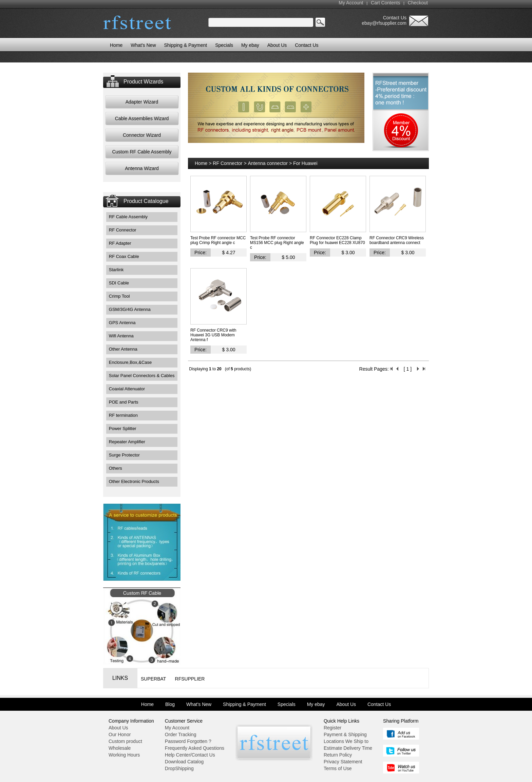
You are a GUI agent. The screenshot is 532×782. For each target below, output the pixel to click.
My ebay (250, 45)
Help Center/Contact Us (190, 755)
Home (201, 163)
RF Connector (123, 230)
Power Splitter (123, 429)
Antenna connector (268, 163)
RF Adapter (120, 243)
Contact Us (307, 45)
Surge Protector (124, 455)
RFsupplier (190, 679)
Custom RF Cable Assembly (142, 152)
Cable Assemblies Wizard (142, 118)
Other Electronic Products (134, 481)
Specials (224, 45)
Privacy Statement (343, 762)
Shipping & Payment (185, 45)
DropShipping (179, 768)
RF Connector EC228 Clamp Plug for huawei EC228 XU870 (337, 240)
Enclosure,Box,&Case (130, 362)
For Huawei (305, 163)
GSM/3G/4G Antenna (130, 309)
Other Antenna (123, 349)
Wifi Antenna (121, 336)
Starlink (116, 270)
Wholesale (120, 748)
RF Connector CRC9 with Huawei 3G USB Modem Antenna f (213, 335)
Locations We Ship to (346, 741)
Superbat (153, 679)
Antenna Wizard (142, 168)
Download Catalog (184, 762)
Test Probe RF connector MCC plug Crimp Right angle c (218, 240)
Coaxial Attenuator (127, 389)
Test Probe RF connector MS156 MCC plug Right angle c (277, 243)
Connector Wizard (142, 135)
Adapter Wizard (142, 102)
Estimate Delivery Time (348, 748)
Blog (170, 704)
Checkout (418, 3)
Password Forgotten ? (188, 741)
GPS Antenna (122, 323)
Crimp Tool (119, 296)
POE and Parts (124, 402)
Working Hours (124, 755)
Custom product (125, 741)
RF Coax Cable (124, 256)
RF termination (123, 415)
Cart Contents (385, 3)
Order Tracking (181, 734)
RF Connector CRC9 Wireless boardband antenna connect (397, 240)
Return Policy (338, 755)
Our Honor (120, 734)
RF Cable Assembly (128, 217)
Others (116, 468)
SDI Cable (119, 283)
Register (332, 728)
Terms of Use (338, 768)
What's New (143, 45)
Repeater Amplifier (127, 442)
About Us (277, 45)
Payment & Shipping (345, 734)
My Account (351, 3)
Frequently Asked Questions (195, 748)
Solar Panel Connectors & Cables (142, 376)
